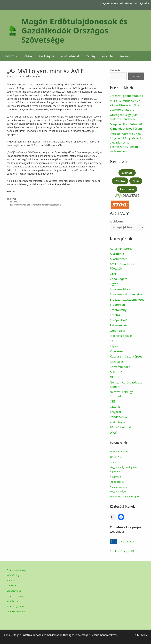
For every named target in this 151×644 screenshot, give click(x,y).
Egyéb (114, 284)
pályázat (115, 412)
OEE (113, 401)
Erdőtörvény (118, 310)
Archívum (116, 221)
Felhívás (14, 202)
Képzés (115, 346)
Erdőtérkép (117, 305)
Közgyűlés (117, 362)
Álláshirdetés (119, 259)
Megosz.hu (127, 56)
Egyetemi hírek (120, 289)
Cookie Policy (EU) (122, 551)
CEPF (113, 274)
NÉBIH (114, 377)
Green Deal (117, 331)
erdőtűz (115, 315)
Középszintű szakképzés (126, 356)
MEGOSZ (12, 56)
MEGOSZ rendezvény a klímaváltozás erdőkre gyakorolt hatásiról (125, 105)
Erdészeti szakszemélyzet (127, 299)
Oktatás (115, 406)
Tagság (91, 56)
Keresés (115, 70)
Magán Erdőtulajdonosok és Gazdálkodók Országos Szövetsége (75, 30)
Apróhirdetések (70, 56)
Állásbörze (117, 254)
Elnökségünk (47, 56)
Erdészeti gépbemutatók (126, 96)
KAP (113, 341)
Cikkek (28, 56)
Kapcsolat (107, 56)
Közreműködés (120, 367)
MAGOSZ (116, 372)
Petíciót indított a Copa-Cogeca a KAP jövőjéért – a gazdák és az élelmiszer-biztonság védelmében (126, 142)
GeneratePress (109, 635)
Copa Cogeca (119, 279)
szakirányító (118, 422)
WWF (113, 432)
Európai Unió (119, 320)
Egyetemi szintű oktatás (126, 294)
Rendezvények (120, 417)
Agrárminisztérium (122, 249)
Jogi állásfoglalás (121, 336)
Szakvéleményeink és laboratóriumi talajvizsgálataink (35, 205)
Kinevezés (116, 351)
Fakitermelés (118, 325)
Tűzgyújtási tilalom (122, 427)
